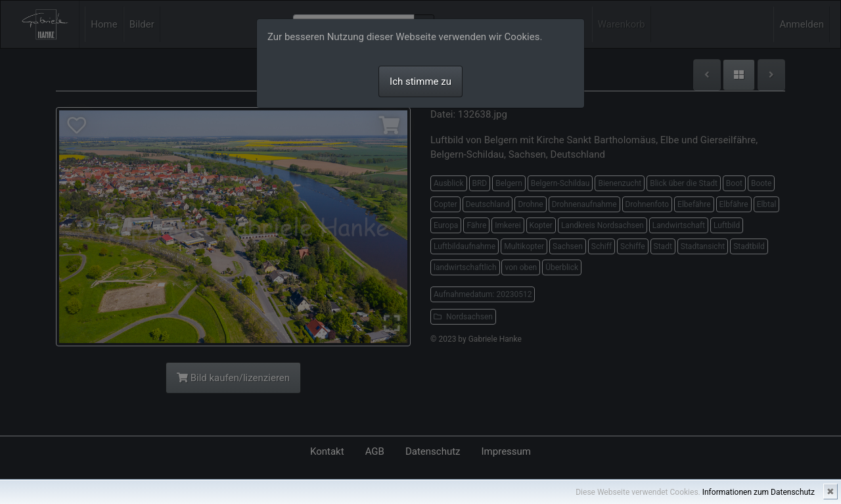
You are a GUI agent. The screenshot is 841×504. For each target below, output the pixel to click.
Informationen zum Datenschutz (759, 492)
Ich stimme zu (420, 81)
